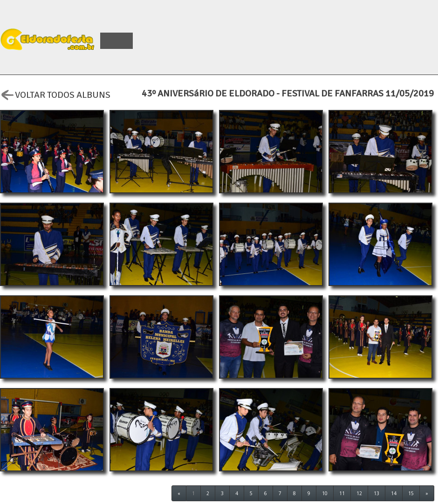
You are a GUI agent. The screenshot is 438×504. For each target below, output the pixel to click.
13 (376, 493)
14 (394, 493)
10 (325, 493)
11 (342, 493)
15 (411, 493)
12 (359, 493)
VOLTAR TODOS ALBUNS (55, 94)
